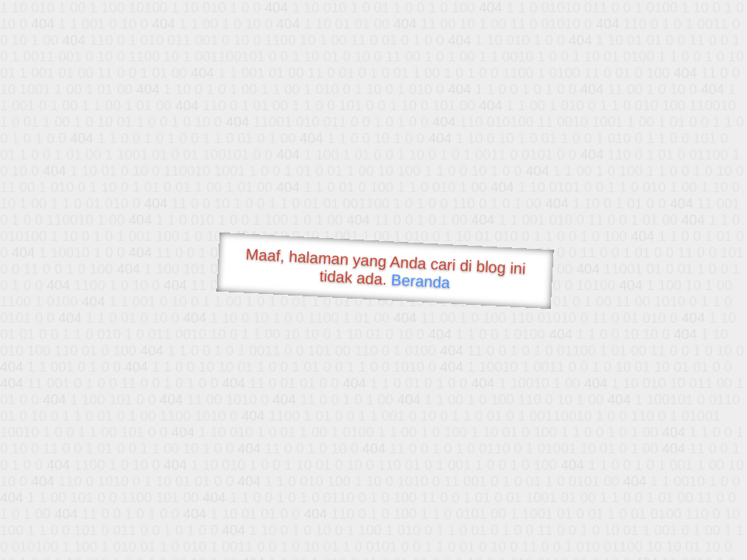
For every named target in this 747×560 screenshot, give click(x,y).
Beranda (421, 281)
